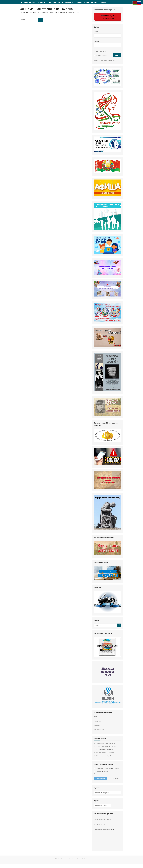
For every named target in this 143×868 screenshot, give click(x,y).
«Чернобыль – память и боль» (106, 747)
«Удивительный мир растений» (106, 750)
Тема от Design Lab (83, 863)
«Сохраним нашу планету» (104, 753)
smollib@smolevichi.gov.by (103, 823)
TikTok (96, 721)
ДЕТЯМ (93, 2)
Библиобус (104, 2)
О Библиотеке (29, 2)
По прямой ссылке (101, 775)
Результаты (117, 782)
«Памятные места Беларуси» (105, 756)
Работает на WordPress (68, 863)
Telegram (97, 729)
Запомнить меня (101, 55)
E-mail (96, 32)
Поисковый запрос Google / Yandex (107, 772)
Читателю (41, 2)
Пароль (97, 41)
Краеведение (69, 2)
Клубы (80, 2)
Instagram (98, 725)
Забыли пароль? (110, 60)
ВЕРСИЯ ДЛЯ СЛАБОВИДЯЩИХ (108, 17)
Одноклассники (99, 733)
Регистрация (99, 60)
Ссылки (87, 2)
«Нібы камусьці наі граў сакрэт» (106, 759)
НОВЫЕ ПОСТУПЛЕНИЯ (56, 2)
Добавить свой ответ (101, 777)
